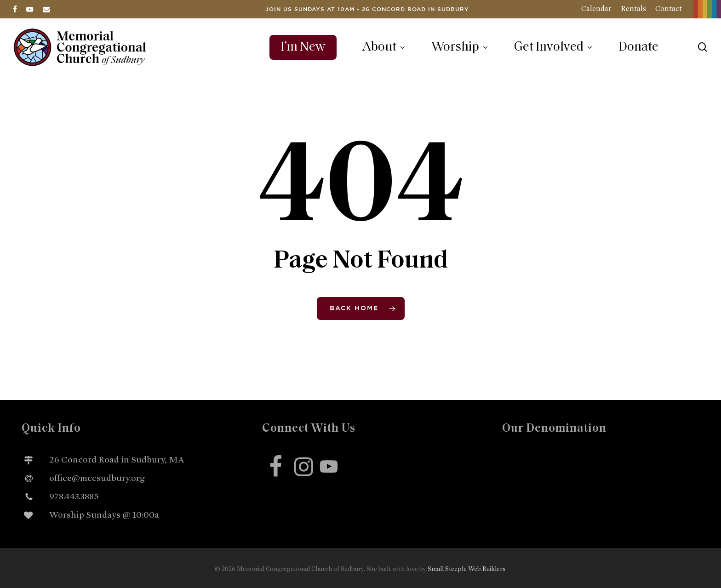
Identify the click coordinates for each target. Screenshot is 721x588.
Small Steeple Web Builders (466, 569)
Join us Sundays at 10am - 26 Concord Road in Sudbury (367, 9)
